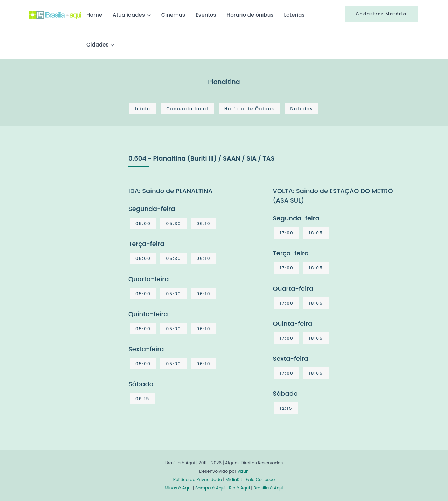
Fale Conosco (260, 479)
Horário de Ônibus (249, 109)
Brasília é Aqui (268, 488)
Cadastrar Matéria (381, 14)
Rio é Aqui (239, 488)
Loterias (294, 15)
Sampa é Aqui (210, 488)
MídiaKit (234, 479)
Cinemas (173, 15)
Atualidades (129, 15)
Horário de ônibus (250, 15)
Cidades (97, 45)
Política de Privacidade (198, 479)
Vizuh (243, 471)
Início (143, 109)
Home (94, 15)
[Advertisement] (81, 206)
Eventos (206, 15)
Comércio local (187, 109)
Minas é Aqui (178, 488)
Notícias (302, 109)
